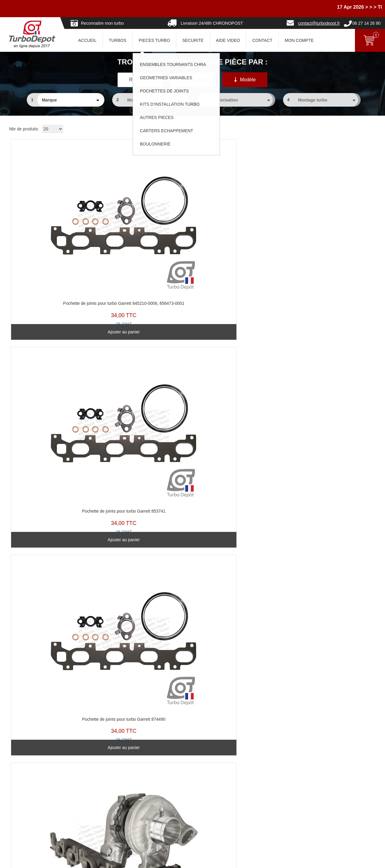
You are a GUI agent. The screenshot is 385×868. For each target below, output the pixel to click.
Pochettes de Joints (150, 796)
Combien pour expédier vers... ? (36, 779)
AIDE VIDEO (228, 40)
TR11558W (332, 209)
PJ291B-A (239, 205)
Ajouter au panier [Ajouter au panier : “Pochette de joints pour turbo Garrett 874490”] (239, 292)
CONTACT (262, 40)
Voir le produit (332, 292)
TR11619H (51, 376)
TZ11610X (145, 551)
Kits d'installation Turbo (154, 813)
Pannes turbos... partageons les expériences (174, 821)
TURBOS (118, 40)
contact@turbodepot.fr (319, 23)
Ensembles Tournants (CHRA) (160, 779)
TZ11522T (145, 384)
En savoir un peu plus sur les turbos (292, 770)
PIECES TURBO (154, 40)
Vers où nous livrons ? (27, 770)
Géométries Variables (152, 787)
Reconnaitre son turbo (153, 762)
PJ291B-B (145, 205)
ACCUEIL (87, 40)
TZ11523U (332, 380)
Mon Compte (299, 40)
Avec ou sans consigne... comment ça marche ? (51, 762)
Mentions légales (228, 861)
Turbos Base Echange (153, 770)
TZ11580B (51, 551)
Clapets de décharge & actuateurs (164, 804)
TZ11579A (239, 380)
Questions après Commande (33, 796)
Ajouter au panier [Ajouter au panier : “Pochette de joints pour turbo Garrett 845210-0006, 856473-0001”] (51, 292)
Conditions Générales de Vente (288, 779)
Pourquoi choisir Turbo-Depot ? (35, 813)
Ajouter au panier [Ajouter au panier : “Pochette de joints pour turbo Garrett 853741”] (145, 292)
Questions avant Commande (33, 787)
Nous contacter (20, 821)
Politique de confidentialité (283, 787)
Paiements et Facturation (29, 804)
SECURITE (193, 40)
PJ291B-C (51, 205)
